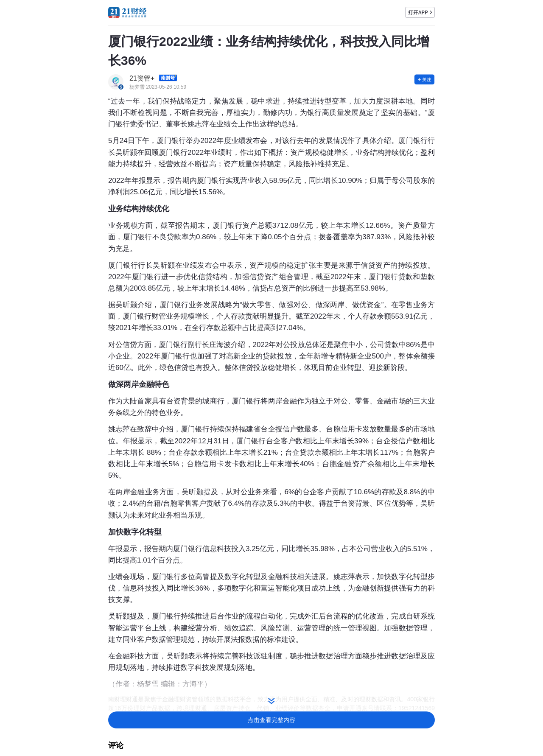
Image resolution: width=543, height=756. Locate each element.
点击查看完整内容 (271, 720)
